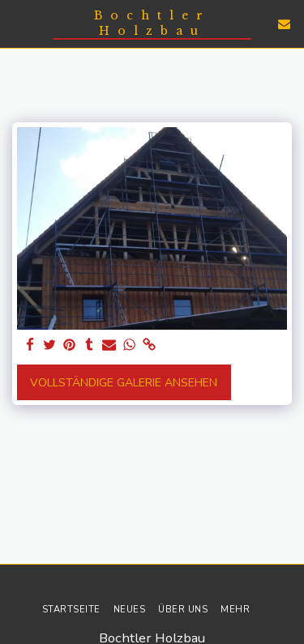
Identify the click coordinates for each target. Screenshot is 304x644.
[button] (18, 23)
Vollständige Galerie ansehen (124, 383)
